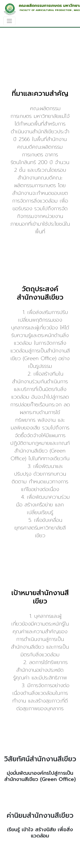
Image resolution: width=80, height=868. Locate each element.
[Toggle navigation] (9, 21)
